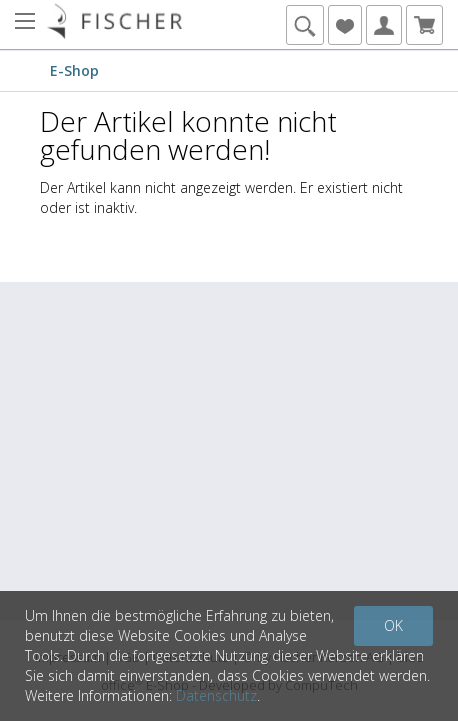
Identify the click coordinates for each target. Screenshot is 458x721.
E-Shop (74, 70)
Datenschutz (216, 695)
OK (393, 625)
